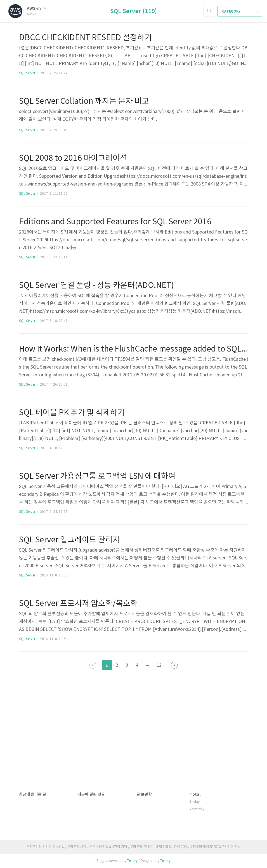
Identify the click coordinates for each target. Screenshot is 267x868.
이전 (93, 665)
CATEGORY (240, 11)
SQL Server (27, 73)
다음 (174, 665)
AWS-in (36, 9)
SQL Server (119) (134, 11)
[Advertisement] (133, 711)
